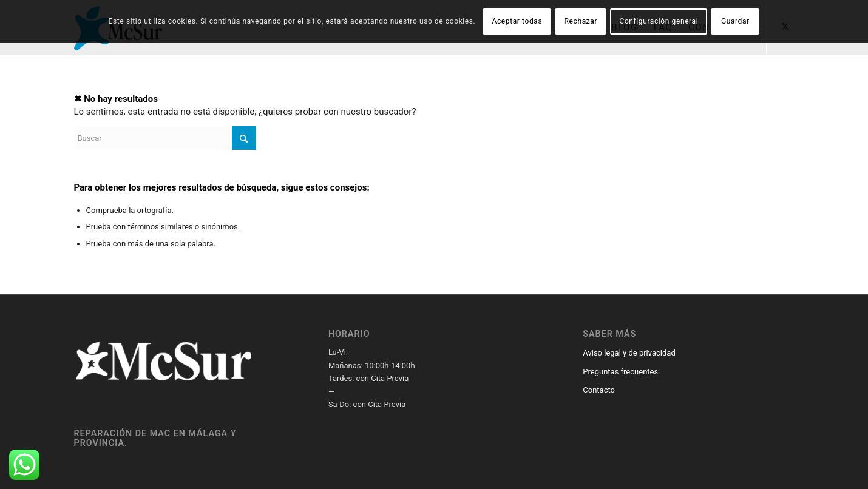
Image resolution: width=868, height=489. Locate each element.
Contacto (599, 390)
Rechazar (581, 21)
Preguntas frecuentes (620, 372)
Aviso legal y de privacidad (629, 353)
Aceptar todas (517, 21)
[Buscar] (165, 138)
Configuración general (659, 21)
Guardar (735, 21)
